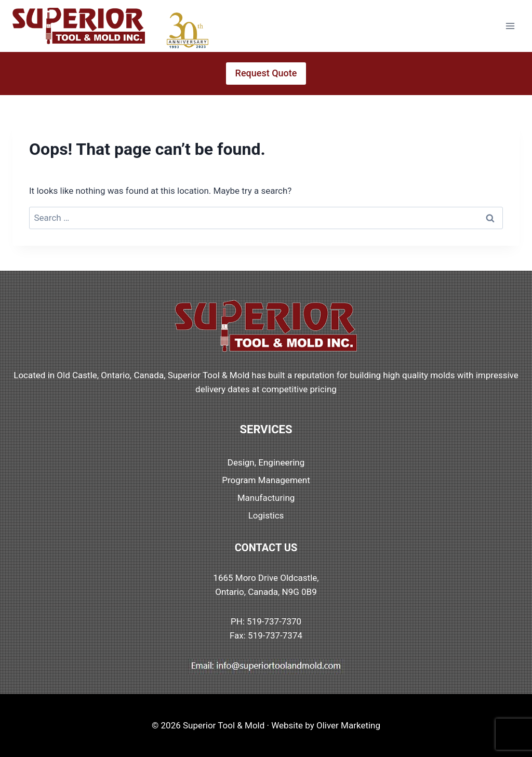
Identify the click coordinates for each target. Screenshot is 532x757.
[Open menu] (510, 26)
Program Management (266, 480)
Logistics (266, 515)
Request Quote (266, 73)
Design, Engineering (266, 462)
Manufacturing (266, 498)
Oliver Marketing (348, 725)
